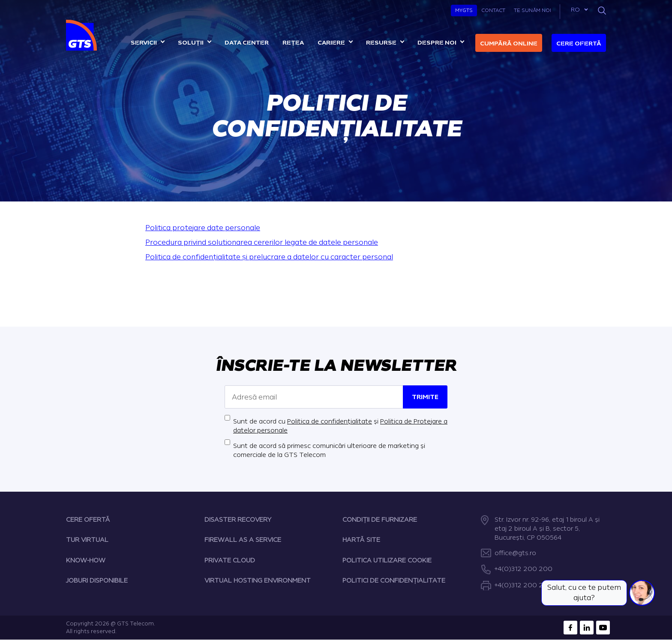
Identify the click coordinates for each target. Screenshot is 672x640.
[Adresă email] (314, 397)
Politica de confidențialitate (330, 422)
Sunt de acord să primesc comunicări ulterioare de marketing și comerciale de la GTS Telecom (329, 451)
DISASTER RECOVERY (238, 520)
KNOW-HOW (86, 560)
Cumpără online (509, 44)
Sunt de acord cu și (340, 426)
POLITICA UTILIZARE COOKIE (387, 560)
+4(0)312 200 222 (523, 585)
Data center (247, 43)
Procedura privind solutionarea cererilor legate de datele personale (262, 242)
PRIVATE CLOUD (230, 560)
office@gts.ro (515, 553)
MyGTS (464, 10)
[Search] (602, 11)
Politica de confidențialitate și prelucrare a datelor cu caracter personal (269, 257)
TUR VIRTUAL (87, 540)
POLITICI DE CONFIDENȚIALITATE (394, 581)
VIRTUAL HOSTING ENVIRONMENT (258, 581)
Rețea (293, 43)
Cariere (331, 43)
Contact (493, 10)
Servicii (144, 43)
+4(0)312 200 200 (523, 569)
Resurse (381, 43)
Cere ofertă (579, 44)
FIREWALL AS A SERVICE (243, 540)
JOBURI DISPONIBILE (97, 581)
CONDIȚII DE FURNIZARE (380, 520)
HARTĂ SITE (361, 540)
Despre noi (437, 43)
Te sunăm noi (532, 10)
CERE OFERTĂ (88, 520)
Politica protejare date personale (203, 228)
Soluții (191, 43)
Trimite (425, 397)
